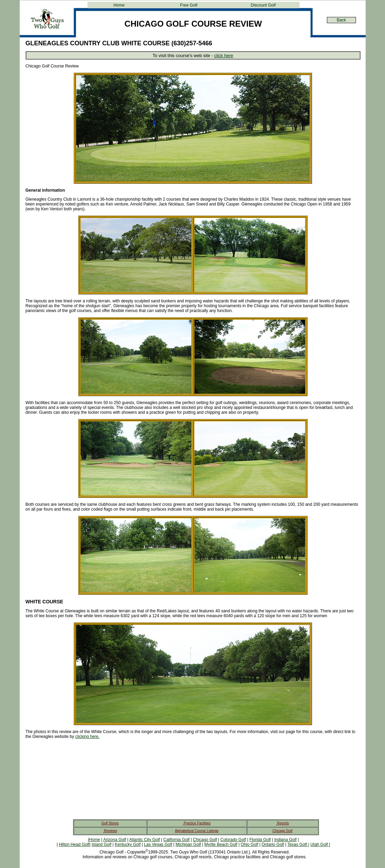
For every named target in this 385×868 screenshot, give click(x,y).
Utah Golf (320, 844)
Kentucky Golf (128, 844)
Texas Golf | (298, 844)
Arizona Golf (114, 840)
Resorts (282, 823)
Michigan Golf (188, 844)
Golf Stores (110, 823)
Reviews (110, 831)
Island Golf (102, 844)
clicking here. (88, 737)
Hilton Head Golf (74, 844)
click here (224, 56)
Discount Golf (263, 5)
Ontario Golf (273, 844)
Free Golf (189, 5)
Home (119, 5)
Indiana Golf (286, 840)
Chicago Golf (283, 831)
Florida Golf (260, 840)
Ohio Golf (250, 844)
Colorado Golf (233, 840)
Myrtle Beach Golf (221, 844)
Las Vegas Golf (158, 844)
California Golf (176, 840)
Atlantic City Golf (145, 840)
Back (341, 20)
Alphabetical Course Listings (196, 831)
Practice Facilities (197, 823)
